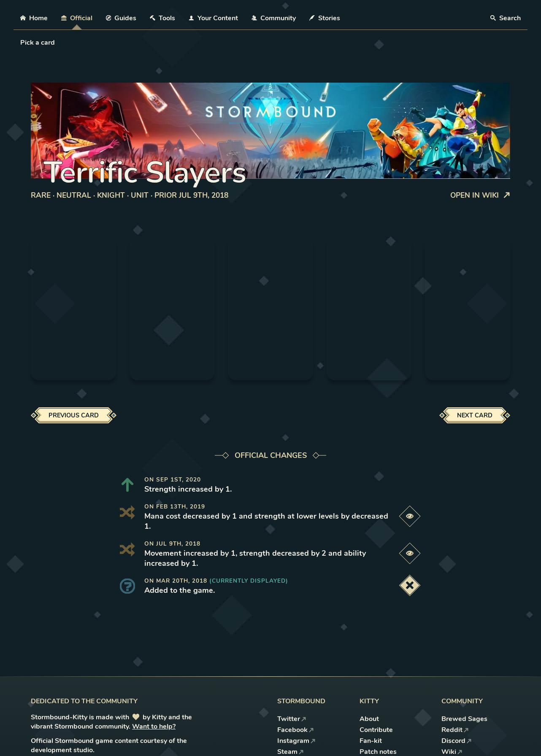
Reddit (455, 730)
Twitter (292, 719)
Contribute (376, 730)
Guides (121, 18)
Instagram (296, 741)
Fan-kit (371, 741)
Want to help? (154, 726)
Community (274, 18)
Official (77, 18)
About (369, 719)
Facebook (296, 730)
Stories (325, 18)
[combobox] (21, 43)
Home (34, 18)
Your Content (213, 18)
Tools (162, 18)
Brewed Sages (464, 719)
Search (506, 18)
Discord (457, 741)
